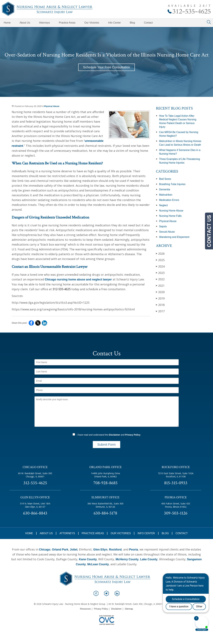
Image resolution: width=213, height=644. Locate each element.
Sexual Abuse (167, 232)
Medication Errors (169, 200)
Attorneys (45, 23)
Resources (85, 609)
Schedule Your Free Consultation (106, 67)
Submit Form (106, 445)
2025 (160, 260)
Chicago (45, 550)
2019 (160, 298)
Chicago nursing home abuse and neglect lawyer (78, 279)
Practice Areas (67, 23)
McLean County (98, 564)
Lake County (149, 559)
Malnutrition (166, 195)
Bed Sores (165, 179)
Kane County (88, 559)
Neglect (163, 205)
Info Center (115, 23)
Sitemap (129, 609)
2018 (160, 305)
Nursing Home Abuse (171, 211)
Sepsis (163, 226)
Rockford (115, 550)
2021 (160, 286)
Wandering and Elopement (174, 237)
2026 (160, 253)
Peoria (134, 550)
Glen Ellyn (100, 550)
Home (7, 23)
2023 (160, 273)
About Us (25, 23)
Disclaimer (115, 435)
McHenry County (127, 559)
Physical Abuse (52, 106)
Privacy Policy (133, 435)
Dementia (165, 189)
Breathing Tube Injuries (172, 184)
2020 (160, 292)
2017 (160, 311)
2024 (160, 266)
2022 (160, 279)
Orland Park (60, 550)
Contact (148, 23)
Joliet (74, 550)
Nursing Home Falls (170, 216)
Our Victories (92, 23)
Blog (132, 23)
